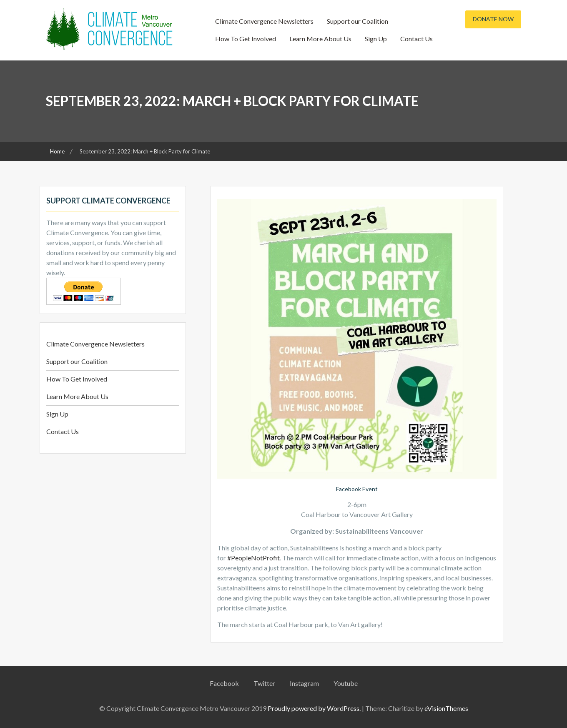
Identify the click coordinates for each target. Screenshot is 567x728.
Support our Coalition (358, 21)
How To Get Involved (246, 39)
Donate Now (493, 19)
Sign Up (376, 39)
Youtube (346, 683)
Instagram (304, 683)
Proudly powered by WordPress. (314, 708)
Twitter (264, 683)
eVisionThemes (446, 708)
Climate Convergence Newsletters (264, 21)
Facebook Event (357, 489)
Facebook (224, 683)
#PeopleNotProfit (253, 558)
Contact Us (416, 39)
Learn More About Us (320, 39)
